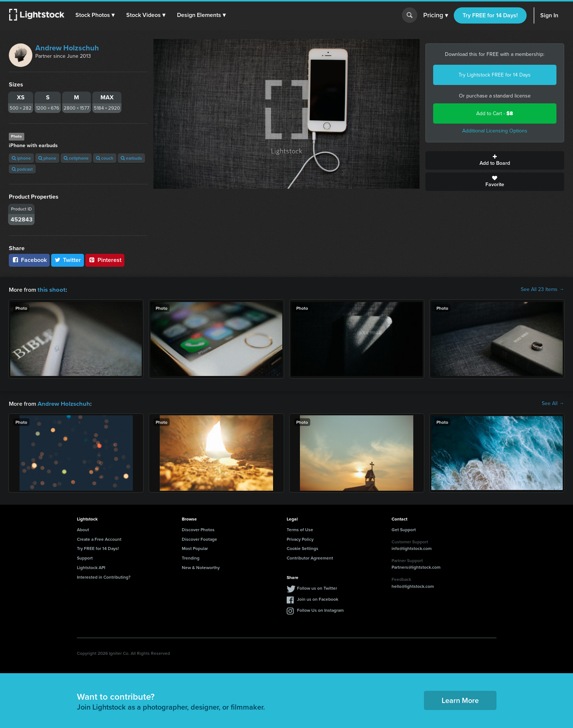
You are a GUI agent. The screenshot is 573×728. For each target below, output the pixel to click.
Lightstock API (91, 567)
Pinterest (105, 260)
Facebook (29, 260)
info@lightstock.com (412, 548)
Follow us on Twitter (317, 587)
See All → (553, 403)
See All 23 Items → (542, 290)
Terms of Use (300, 529)
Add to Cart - (495, 113)
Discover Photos (198, 529)
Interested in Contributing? (104, 576)
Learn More (460, 699)
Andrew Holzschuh (67, 48)
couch (105, 158)
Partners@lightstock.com (416, 566)
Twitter (68, 260)
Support (85, 557)
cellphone (76, 158)
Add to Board (495, 160)
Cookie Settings (303, 548)
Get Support (404, 529)
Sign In (549, 15)
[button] (95, 15)
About (83, 529)
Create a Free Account (99, 538)
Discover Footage (199, 538)
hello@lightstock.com (413, 585)
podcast (22, 169)
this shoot (50, 289)
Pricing (436, 15)
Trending (191, 557)
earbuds (131, 158)
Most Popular (195, 548)
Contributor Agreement (310, 557)
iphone (21, 158)
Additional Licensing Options (495, 131)
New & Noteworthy (201, 567)
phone (47, 158)
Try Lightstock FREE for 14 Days (495, 75)
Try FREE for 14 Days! (490, 15)
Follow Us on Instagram (320, 609)
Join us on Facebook (318, 598)
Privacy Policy (300, 538)
